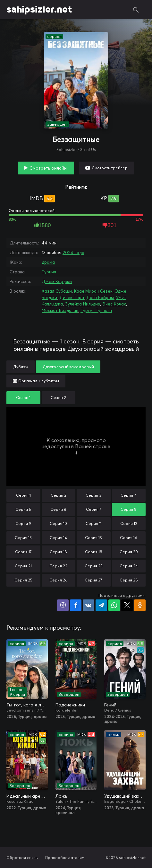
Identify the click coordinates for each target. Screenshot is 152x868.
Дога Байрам (100, 297)
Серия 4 (129, 495)
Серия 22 (58, 566)
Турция (49, 272)
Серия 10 (58, 523)
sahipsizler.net (39, 10)
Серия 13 (23, 538)
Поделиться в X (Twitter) (127, 605)
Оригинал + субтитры (36, 381)
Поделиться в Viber (63, 605)
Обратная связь (22, 858)
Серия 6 (58, 509)
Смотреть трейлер (110, 168)
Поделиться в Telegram (101, 605)
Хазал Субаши (57, 291)
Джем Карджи (57, 281)
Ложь (61, 796)
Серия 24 (129, 566)
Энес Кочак (114, 304)
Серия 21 (23, 566)
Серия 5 (23, 509)
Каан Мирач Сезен (93, 291)
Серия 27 (93, 580)
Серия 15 (93, 538)
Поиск (136, 10)
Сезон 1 (23, 398)
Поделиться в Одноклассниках (140, 605)
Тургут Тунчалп (96, 310)
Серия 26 (59, 580)
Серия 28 (129, 580)
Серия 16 (129, 538)
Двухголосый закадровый (68, 367)
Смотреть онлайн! (49, 168)
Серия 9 (23, 523)
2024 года (73, 252)
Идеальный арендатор (27, 796)
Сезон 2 (58, 398)
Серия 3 (93, 495)
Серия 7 (94, 509)
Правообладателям (65, 858)
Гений (110, 705)
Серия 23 (94, 566)
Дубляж (21, 367)
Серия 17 (23, 552)
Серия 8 (129, 509)
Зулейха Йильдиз (83, 304)
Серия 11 (94, 523)
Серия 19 (94, 552)
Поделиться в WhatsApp (114, 605)
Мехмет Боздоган (60, 310)
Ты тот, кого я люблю (27, 705)
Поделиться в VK (89, 605)
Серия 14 (58, 538)
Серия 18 (58, 552)
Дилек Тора (72, 297)
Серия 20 (129, 552)
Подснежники (70, 705)
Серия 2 (59, 495)
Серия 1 (23, 495)
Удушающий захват (125, 796)
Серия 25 (23, 580)
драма (48, 262)
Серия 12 (129, 523)
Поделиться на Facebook (76, 605)
